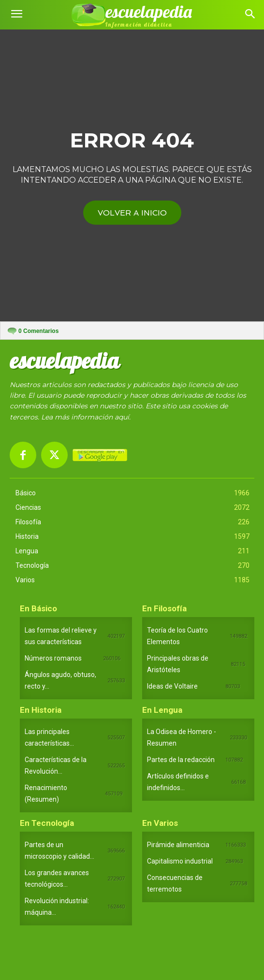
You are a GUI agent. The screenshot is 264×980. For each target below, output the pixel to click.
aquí (122, 417)
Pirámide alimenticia (178, 845)
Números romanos (53, 658)
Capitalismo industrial (180, 861)
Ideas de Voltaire (172, 686)
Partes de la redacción (181, 760)
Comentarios (38, 331)
